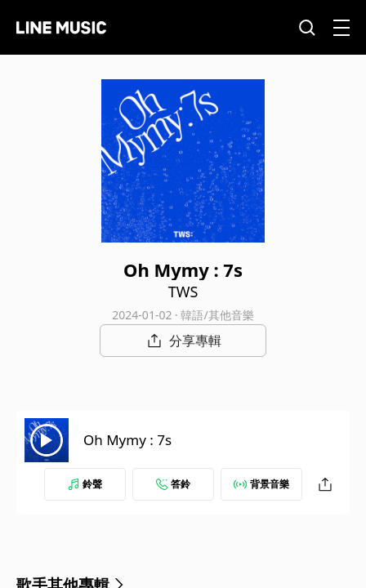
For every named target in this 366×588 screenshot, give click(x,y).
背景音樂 (261, 484)
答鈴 (173, 484)
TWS (183, 292)
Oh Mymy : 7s (127, 440)
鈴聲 (85, 484)
